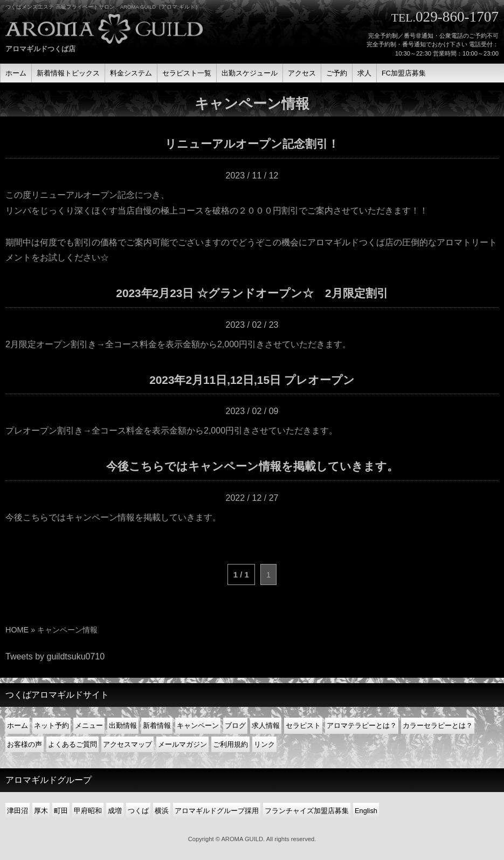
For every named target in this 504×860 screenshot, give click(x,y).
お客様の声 (25, 744)
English (366, 811)
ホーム (18, 725)
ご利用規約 (230, 744)
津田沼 (18, 811)
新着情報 (157, 725)
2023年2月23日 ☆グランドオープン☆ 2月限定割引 (252, 293)
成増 (115, 811)
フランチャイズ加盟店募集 (307, 811)
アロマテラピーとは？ (362, 725)
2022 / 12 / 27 (252, 498)
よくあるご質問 (73, 744)
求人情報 (266, 725)
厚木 (41, 811)
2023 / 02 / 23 (252, 325)
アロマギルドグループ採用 (217, 811)
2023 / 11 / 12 (252, 176)
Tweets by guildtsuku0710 (55, 656)
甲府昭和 (88, 811)
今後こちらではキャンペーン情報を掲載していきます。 (252, 466)
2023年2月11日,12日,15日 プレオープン (252, 380)
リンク (264, 744)
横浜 (162, 811)
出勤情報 (123, 725)
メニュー (89, 725)
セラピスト (303, 725)
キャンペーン (198, 725)
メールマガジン (182, 744)
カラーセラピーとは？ (438, 725)
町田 (61, 811)
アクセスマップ (127, 744)
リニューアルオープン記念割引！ (252, 144)
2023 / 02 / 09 (252, 411)
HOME (17, 630)
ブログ (235, 725)
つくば (138, 811)
